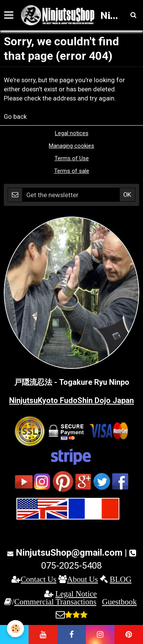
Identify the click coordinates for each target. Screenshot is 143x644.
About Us (83, 579)
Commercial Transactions (55, 602)
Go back (15, 116)
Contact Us (39, 579)
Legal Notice (76, 594)
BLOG (121, 579)
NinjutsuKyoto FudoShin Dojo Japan (71, 400)
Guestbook (120, 602)
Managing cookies (71, 146)
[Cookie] (15, 629)
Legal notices (72, 133)
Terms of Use (72, 158)
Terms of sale (72, 171)
